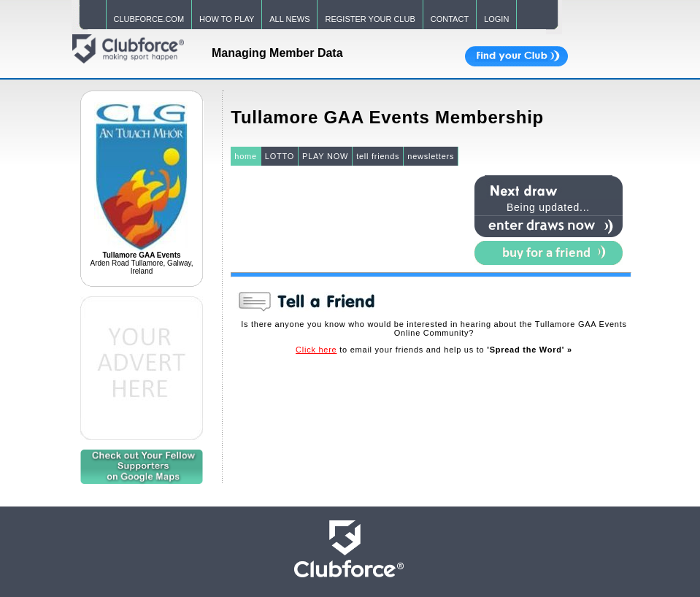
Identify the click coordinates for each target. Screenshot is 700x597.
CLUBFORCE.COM (149, 19)
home (246, 156)
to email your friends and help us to (434, 350)
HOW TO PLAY (227, 19)
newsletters (431, 156)
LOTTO (280, 156)
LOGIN (496, 19)
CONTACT (450, 19)
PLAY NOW (325, 156)
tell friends (378, 156)
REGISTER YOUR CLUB (370, 19)
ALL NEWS (289, 19)
